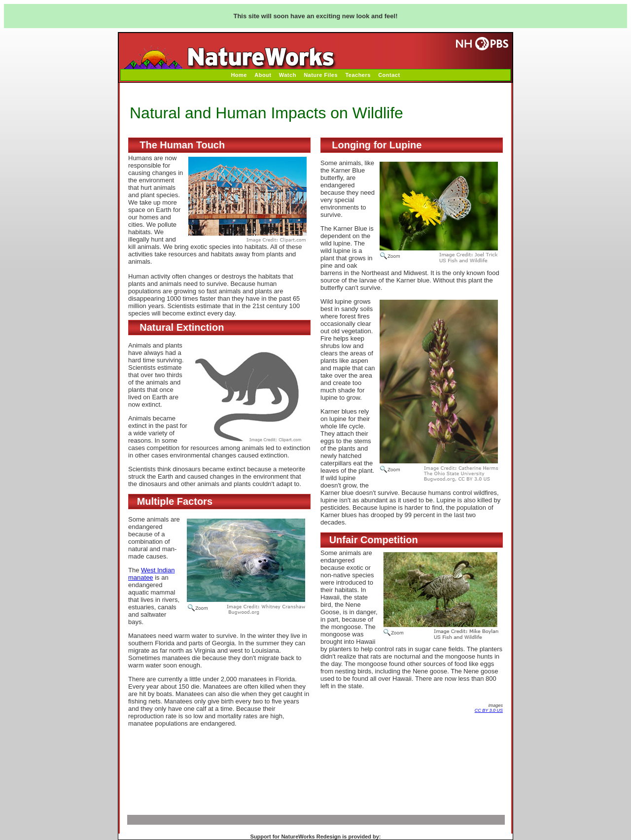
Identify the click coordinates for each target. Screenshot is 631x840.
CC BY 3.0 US (489, 710)
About (263, 75)
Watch (288, 75)
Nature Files (321, 75)
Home (239, 75)
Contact (389, 75)
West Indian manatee (151, 574)
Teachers (358, 75)
